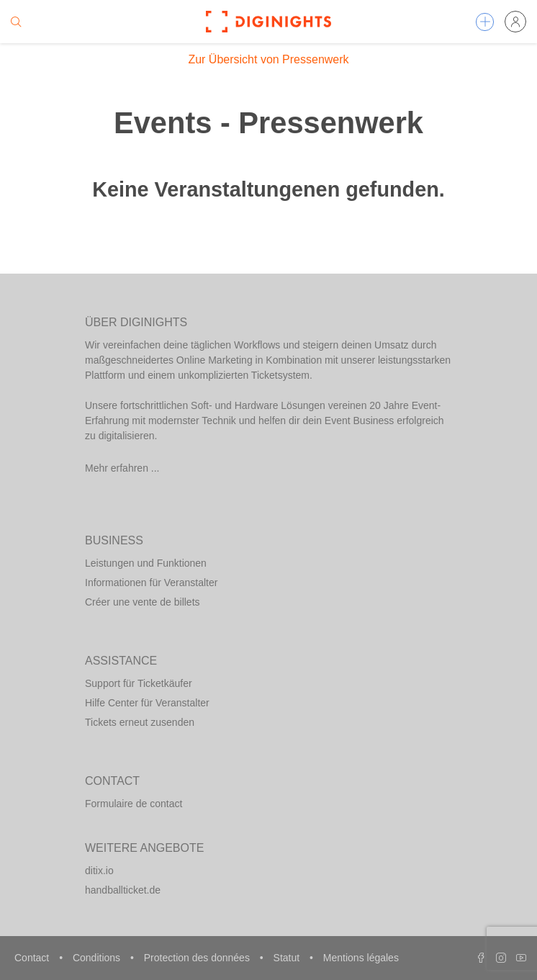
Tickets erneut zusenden (140, 722)
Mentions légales (361, 958)
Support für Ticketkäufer (139, 683)
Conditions (98, 958)
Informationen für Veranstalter (151, 583)
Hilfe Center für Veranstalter (147, 703)
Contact (33, 958)
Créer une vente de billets (143, 602)
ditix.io (99, 871)
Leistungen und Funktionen (146, 563)
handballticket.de (123, 890)
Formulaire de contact (134, 804)
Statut (288, 958)
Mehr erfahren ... (122, 468)
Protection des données (198, 958)
